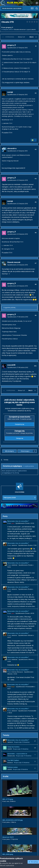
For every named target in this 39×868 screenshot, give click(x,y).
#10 (35, 366)
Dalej (32, 37)
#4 (36, 179)
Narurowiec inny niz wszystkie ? (18, 521)
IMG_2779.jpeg (8, 799)
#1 (36, 46)
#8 (36, 284)
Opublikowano (17, 48)
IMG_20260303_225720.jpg (12, 820)
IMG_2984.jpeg (8, 854)
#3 (36, 149)
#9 (36, 315)
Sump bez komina (13, 747)
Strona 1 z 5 (22, 37)
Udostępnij (10, 451)
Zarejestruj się (19, 424)
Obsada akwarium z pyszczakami (25, 29)
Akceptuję (33, 862)
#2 (36, 93)
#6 (36, 233)
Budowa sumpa (12, 767)
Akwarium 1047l (8, 837)
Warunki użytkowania (7, 865)
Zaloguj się (20, 438)
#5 (36, 202)
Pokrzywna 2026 (10, 498)
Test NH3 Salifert (13, 760)
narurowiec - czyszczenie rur (17, 754)
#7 (36, 263)
